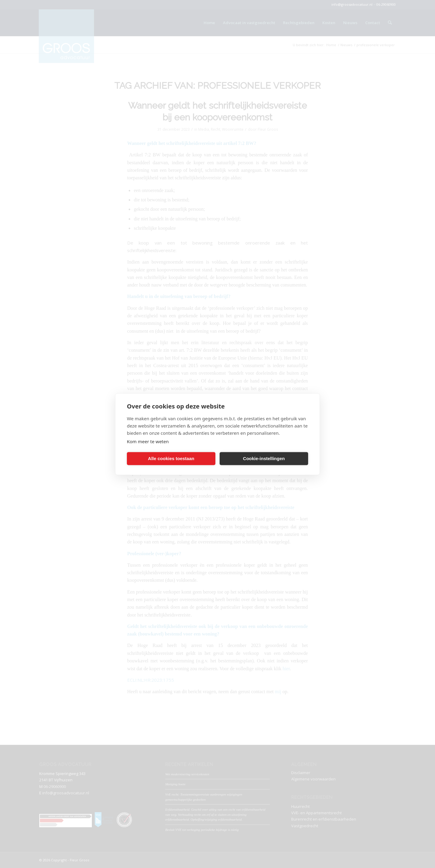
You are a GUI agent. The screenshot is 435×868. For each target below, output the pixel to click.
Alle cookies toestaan (171, 458)
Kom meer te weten (148, 441)
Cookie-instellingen (264, 458)
